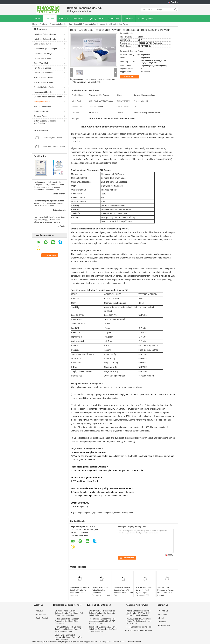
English (173, 2)
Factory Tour (79, 19)
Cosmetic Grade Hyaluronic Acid (139, 631)
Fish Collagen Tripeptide (43, 73)
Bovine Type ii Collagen (43, 63)
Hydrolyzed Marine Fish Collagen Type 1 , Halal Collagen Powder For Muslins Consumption (69, 629)
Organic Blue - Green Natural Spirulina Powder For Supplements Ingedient (101, 591)
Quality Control (96, 19)
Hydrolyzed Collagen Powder (45, 39)
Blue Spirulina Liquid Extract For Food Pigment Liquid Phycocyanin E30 (144, 591)
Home (38, 19)
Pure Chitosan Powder (42, 106)
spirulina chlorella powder (103, 513)
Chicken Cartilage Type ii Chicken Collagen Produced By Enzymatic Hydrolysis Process (102, 613)
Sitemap (162, 622)
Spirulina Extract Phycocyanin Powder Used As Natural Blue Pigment (166, 591)
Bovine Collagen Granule (43, 78)
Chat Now (129, 19)
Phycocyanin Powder (58, 24)
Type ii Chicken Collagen (43, 54)
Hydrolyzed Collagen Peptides (45, 34)
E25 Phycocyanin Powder (52, 138)
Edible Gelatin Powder (42, 44)
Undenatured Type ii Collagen (45, 49)
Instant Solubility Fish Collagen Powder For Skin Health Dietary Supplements (67, 621)
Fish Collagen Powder (42, 58)
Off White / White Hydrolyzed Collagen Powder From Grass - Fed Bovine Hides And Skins (69, 613)
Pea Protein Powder (41, 111)
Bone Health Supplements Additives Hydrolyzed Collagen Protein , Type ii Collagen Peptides (103, 629)
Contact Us (114, 19)
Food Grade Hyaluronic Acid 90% (139, 627)
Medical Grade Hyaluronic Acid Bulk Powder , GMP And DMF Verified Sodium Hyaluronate (138, 613)
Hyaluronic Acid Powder (43, 92)
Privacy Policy (38, 642)
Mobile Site (164, 626)
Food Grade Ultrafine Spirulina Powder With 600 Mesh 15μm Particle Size (123, 591)
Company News (146, 19)
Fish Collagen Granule (42, 68)
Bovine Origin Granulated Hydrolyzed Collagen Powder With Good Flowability (68, 637)
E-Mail (162, 618)
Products (50, 19)
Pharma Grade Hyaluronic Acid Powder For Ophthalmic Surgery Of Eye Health (139, 621)
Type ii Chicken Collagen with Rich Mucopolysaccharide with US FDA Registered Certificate (102, 621)
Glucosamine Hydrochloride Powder (48, 97)
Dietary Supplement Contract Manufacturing (45, 122)
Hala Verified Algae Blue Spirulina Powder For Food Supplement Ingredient (80, 591)
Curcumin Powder (41, 116)
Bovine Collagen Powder (43, 82)
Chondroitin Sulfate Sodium (44, 87)
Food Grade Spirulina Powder (53, 147)
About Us (63, 19)
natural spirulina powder (123, 513)
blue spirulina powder (84, 513)
